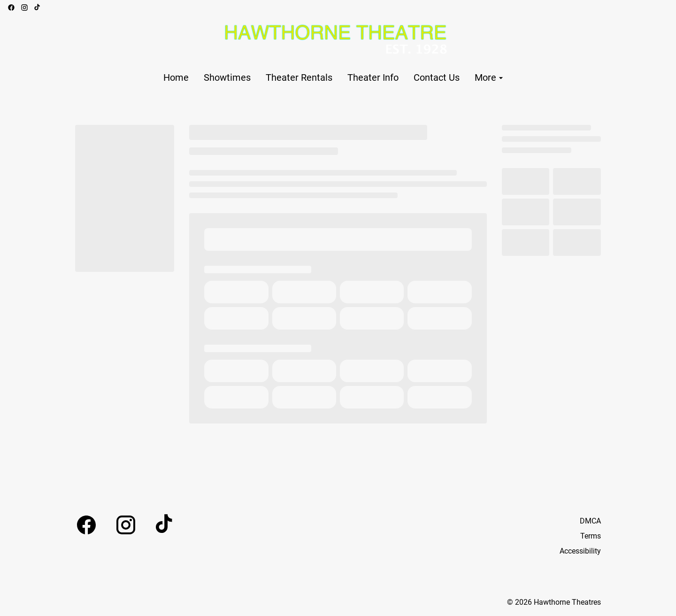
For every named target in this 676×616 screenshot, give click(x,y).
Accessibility (580, 551)
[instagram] (24, 8)
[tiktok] (38, 8)
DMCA (590, 521)
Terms (591, 536)
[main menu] (334, 78)
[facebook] (11, 8)
